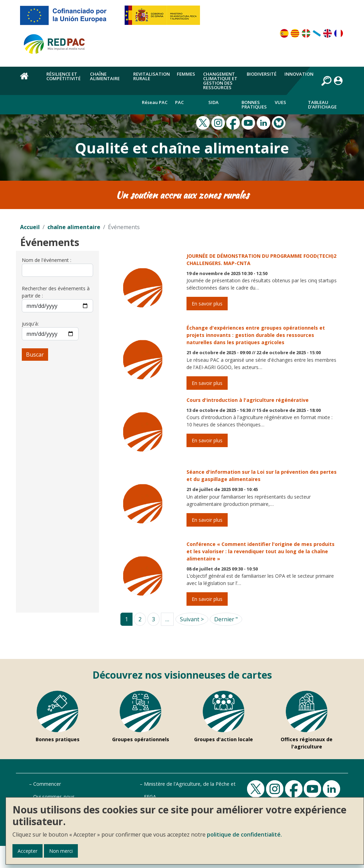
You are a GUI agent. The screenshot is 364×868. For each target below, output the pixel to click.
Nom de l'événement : (47, 260)
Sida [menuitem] (213, 102)
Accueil (30, 227)
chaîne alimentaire (74, 227)
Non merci (61, 851)
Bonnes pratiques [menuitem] (254, 105)
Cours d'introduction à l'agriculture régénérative (248, 400)
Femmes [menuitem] (186, 74)
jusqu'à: (30, 324)
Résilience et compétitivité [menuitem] (63, 76)
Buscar (35, 355)
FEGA (150, 797)
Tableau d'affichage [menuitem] (322, 105)
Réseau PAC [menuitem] (155, 102)
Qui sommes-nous (54, 797)
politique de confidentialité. (244, 834)
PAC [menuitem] (179, 102)
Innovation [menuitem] (299, 74)
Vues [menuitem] (280, 102)
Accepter (28, 851)
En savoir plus (207, 304)
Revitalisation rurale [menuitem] (152, 76)
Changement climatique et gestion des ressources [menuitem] (220, 81)
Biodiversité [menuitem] (262, 74)
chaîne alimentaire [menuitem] (105, 76)
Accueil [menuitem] (29, 80)
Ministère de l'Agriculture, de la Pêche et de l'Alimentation (210, 784)
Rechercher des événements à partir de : (56, 292)
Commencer (47, 784)
